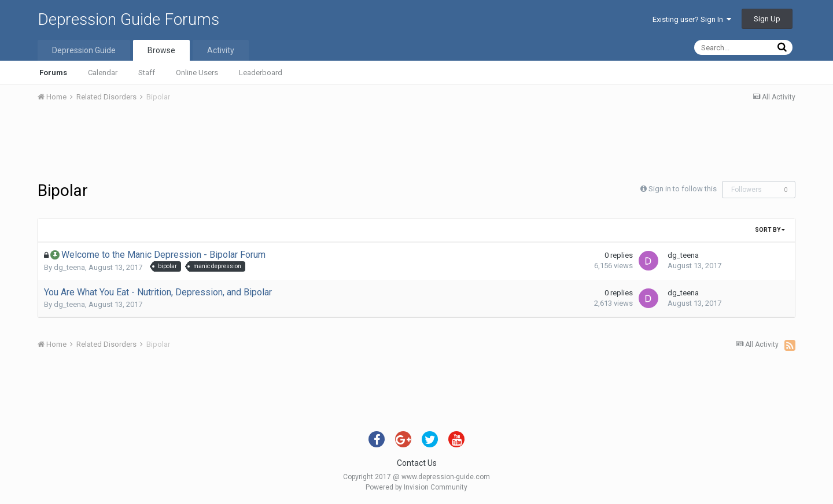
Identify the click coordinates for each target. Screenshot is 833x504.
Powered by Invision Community (417, 487)
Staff (147, 73)
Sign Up (767, 19)
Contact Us (417, 463)
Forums (53, 73)
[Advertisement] (417, 143)
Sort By (770, 230)
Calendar (103, 73)
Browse (161, 50)
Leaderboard (261, 73)
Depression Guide (84, 50)
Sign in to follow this (683, 189)
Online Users (197, 73)
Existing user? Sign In (692, 19)
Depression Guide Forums (128, 19)
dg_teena (69, 267)
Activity (221, 50)
